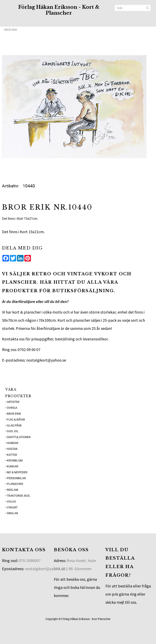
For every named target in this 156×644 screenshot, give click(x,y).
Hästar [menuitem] (12, 449)
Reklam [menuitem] (12, 490)
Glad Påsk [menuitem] (14, 425)
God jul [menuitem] (13, 431)
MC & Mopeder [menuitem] (17, 472)
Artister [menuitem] (13, 402)
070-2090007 (30, 560)
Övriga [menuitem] (12, 408)
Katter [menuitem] (12, 455)
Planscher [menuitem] (15, 484)
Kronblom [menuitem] (15, 460)
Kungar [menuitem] (13, 466)
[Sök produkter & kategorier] (133, 8)
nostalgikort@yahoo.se (45, 569)
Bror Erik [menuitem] (14, 414)
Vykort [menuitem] (12, 507)
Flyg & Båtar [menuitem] (16, 419)
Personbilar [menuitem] (16, 478)
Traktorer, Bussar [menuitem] (20, 496)
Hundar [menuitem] (13, 443)
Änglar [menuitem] (12, 513)
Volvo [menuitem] (11, 501)
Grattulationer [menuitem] (19, 437)
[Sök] (148, 8)
